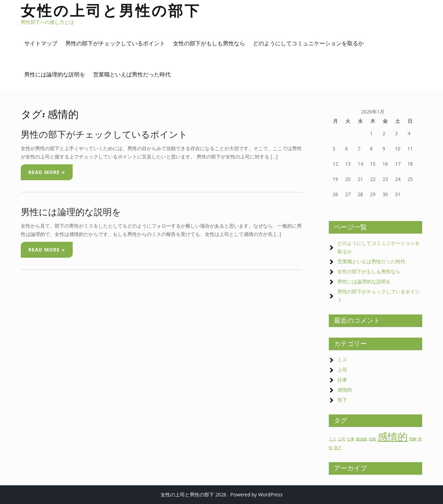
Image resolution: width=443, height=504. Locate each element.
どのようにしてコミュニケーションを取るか (308, 43)
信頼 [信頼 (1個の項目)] (372, 439)
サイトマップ (41, 43)
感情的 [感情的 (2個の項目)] (393, 437)
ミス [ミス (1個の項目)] (333, 439)
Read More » (47, 172)
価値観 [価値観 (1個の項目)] (361, 439)
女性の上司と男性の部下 (111, 11)
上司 (342, 370)
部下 (342, 400)
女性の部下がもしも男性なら (209, 43)
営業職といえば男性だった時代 (132, 74)
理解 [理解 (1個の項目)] (413, 439)
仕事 (342, 380)
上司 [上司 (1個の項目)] (342, 439)
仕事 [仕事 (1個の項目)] (351, 439)
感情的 (345, 390)
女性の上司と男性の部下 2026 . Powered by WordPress (222, 494)
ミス (342, 360)
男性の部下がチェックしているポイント (115, 43)
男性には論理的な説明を (55, 74)
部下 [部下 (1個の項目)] (338, 448)
